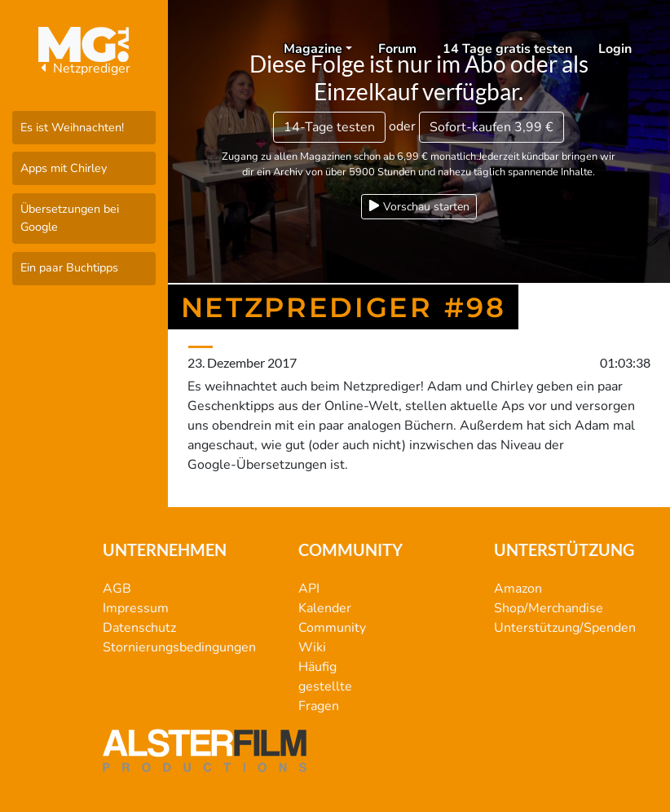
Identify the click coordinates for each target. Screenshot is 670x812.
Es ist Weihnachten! (72, 127)
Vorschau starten (419, 207)
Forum (397, 49)
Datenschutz (139, 628)
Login (615, 49)
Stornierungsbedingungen (179, 647)
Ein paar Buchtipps (69, 267)
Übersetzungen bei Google (70, 218)
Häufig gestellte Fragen (325, 686)
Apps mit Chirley (64, 168)
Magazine (313, 49)
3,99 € (491, 127)
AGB (117, 589)
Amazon (518, 589)
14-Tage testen (329, 127)
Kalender (325, 608)
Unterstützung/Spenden (565, 628)
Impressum (136, 608)
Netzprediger (84, 68)
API (309, 589)
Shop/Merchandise (549, 608)
